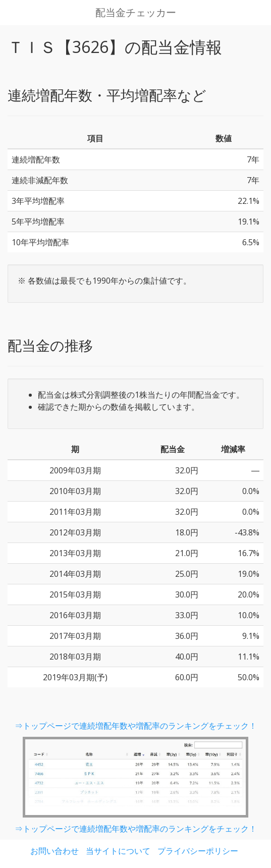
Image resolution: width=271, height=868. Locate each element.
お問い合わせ (55, 851)
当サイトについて (118, 851)
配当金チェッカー (136, 13)
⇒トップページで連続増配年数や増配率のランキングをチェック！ (136, 726)
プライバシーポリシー (198, 851)
